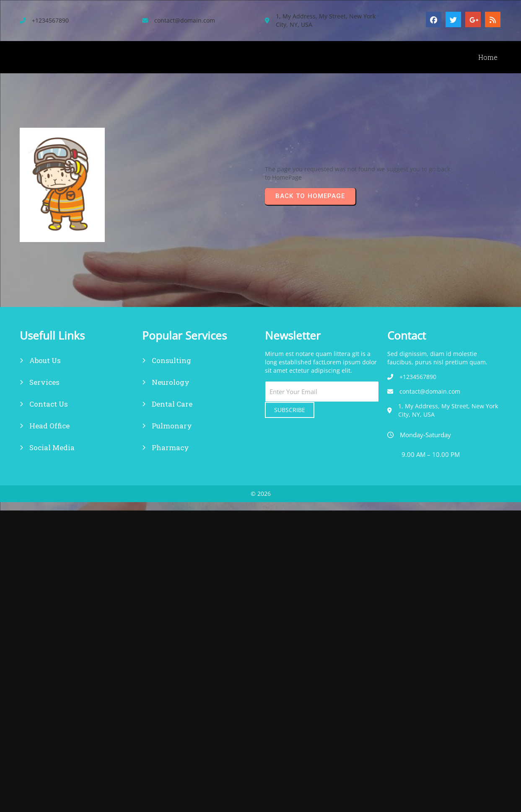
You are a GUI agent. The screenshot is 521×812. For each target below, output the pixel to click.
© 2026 (261, 494)
